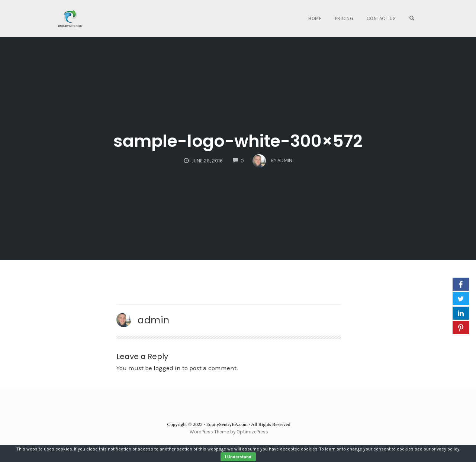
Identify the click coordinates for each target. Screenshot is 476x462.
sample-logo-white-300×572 (238, 141)
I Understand (238, 457)
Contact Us (381, 18)
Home (315, 18)
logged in (167, 368)
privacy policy (446, 449)
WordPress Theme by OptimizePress (229, 432)
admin (154, 320)
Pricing (344, 18)
